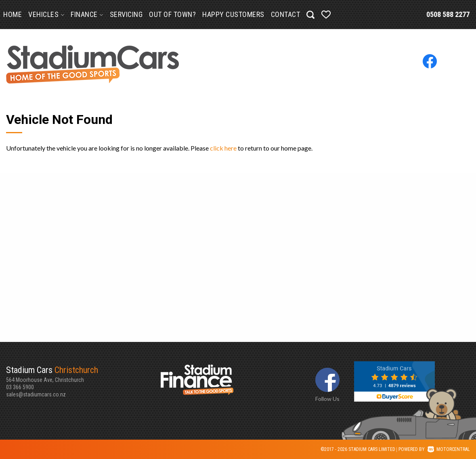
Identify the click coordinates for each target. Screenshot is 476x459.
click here (223, 148)
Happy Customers (233, 14)
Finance (87, 14)
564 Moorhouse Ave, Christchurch (83, 374)
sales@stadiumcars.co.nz (36, 394)
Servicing (126, 14)
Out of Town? (172, 14)
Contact (286, 14)
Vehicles (46, 14)
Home (13, 14)
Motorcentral (449, 449)
